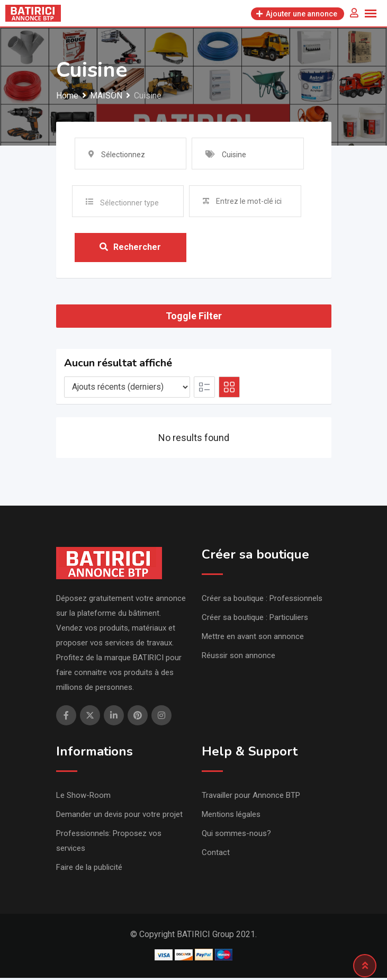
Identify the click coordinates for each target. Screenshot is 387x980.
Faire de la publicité (89, 869)
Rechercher (130, 249)
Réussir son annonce (238, 658)
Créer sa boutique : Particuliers (255, 619)
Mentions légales (231, 816)
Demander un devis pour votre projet (119, 816)
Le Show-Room (83, 797)
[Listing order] (127, 389)
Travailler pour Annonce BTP (251, 797)
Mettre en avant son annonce (253, 639)
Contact (216, 855)
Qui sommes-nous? (236, 835)
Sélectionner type (129, 203)
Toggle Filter (194, 318)
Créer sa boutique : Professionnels (262, 600)
